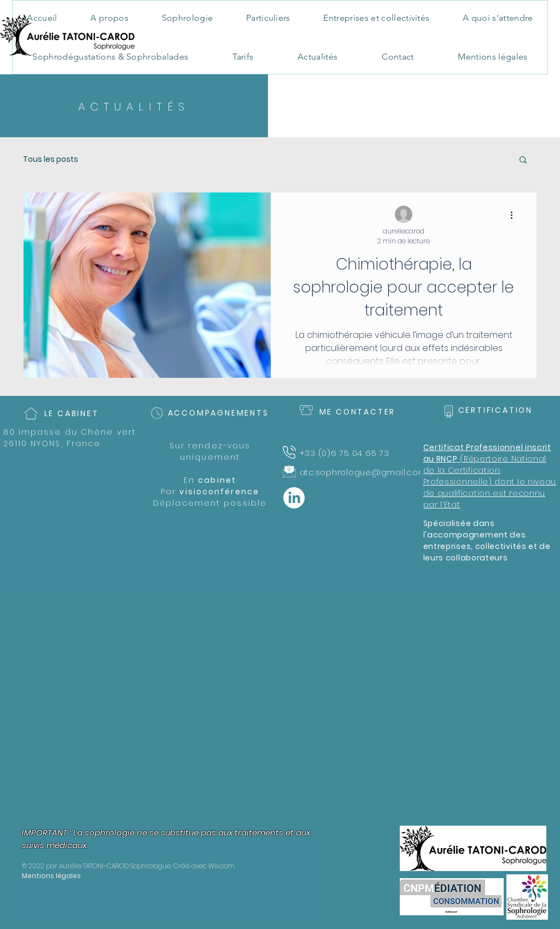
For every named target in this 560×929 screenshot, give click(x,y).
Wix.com (221, 866)
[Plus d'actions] (515, 215)
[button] (523, 160)
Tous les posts (51, 159)
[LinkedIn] (294, 498)
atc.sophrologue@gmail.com (363, 472)
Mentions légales (51, 876)
